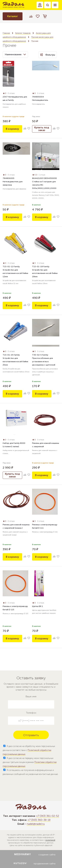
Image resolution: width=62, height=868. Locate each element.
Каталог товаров (23, 33)
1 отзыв (42, 175)
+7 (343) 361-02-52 (48, 816)
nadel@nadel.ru (36, 824)
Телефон (31, 713)
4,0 (35, 175)
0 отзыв (11, 93)
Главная (6, 33)
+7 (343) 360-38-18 (39, 820)
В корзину (12, 129)
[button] (40, 5)
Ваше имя (31, 696)
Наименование (15, 54)
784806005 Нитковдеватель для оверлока (13, 182)
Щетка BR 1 (38, 606)
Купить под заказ (42, 129)
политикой (50, 840)
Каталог (13, 16)
